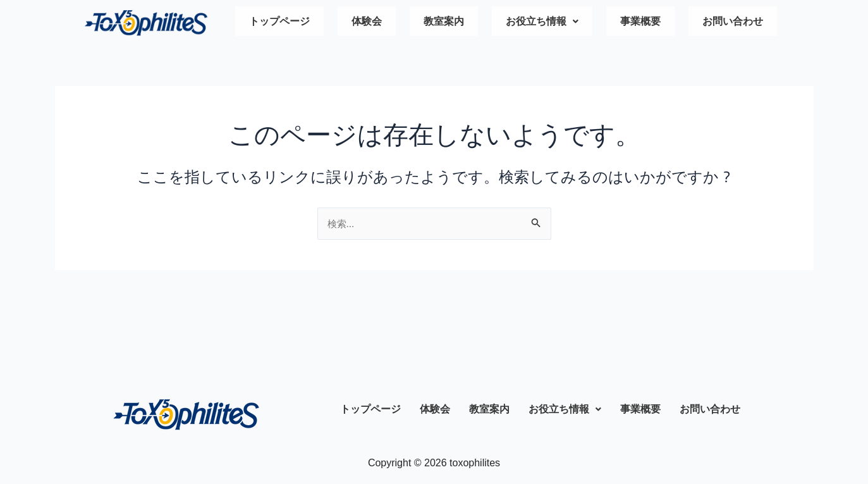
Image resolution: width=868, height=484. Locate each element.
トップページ (279, 22)
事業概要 (640, 22)
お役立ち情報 (542, 22)
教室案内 (444, 22)
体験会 (367, 22)
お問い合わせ (733, 22)
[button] (542, 23)
